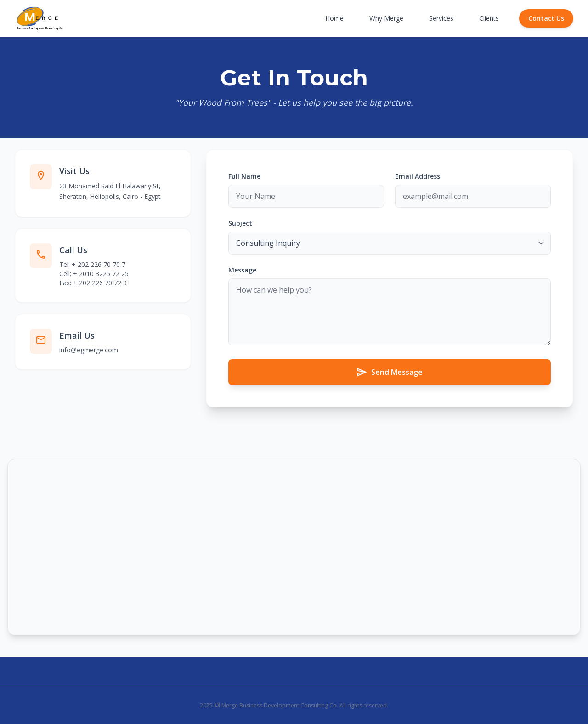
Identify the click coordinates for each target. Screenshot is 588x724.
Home (334, 18)
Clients (489, 18)
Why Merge (386, 18)
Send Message (390, 372)
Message (242, 270)
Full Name (244, 176)
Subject (240, 223)
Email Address (418, 176)
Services (441, 18)
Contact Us (546, 18)
